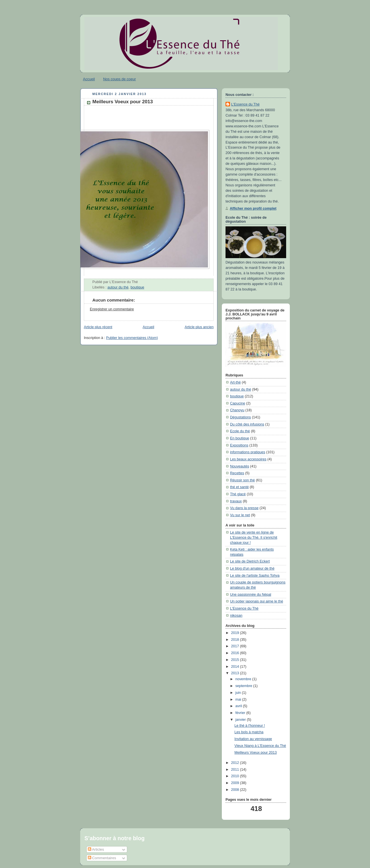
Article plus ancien (199, 327)
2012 (236, 763)
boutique (137, 287)
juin (239, 693)
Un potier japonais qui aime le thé (257, 601)
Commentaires (102, 858)
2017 (236, 646)
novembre (244, 679)
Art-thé (235, 382)
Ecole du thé (240, 431)
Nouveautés (240, 466)
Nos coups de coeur (120, 79)
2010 (236, 776)
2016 (236, 653)
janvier (241, 720)
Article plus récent (98, 327)
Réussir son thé (243, 480)
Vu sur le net (240, 515)
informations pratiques (248, 452)
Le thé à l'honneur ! (250, 726)
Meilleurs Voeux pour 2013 (123, 102)
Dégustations (241, 417)
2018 (236, 640)
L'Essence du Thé (245, 104)
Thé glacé (238, 494)
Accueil (89, 79)
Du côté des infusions (247, 424)
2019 (236, 633)
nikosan (236, 616)
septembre (244, 686)
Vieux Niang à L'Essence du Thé (260, 746)
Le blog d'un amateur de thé (252, 568)
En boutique (240, 438)
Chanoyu (237, 410)
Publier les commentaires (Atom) (132, 338)
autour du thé (118, 287)
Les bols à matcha (249, 732)
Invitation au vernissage (253, 739)
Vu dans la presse (244, 508)
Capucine (238, 403)
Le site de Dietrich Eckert (250, 561)
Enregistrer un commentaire (112, 309)
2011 (236, 770)
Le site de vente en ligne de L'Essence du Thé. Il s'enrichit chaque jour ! (254, 537)
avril (239, 706)
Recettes (237, 473)
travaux (236, 501)
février (241, 713)
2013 (236, 673)
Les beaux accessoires (248, 459)
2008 (236, 790)
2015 (236, 660)
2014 (236, 667)
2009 (236, 783)
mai (239, 700)
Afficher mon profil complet (253, 208)
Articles (96, 849)
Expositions (239, 445)
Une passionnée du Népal (251, 595)
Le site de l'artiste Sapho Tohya (255, 576)
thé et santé (239, 487)
